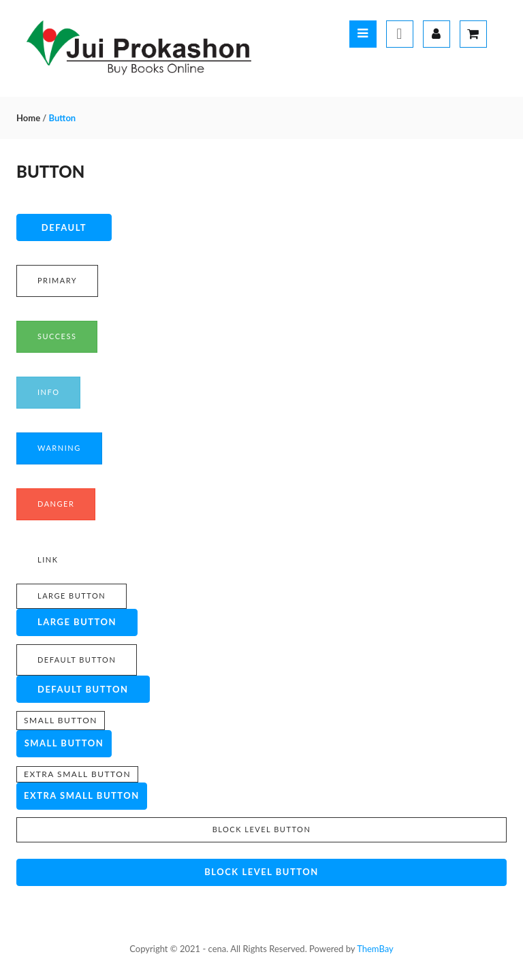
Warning (59, 448)
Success (57, 336)
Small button (61, 720)
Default (64, 227)
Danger (56, 504)
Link (48, 559)
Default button (77, 660)
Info (48, 392)
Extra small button (77, 774)
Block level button (262, 829)
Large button (72, 596)
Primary (57, 280)
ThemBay (375, 949)
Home (28, 118)
